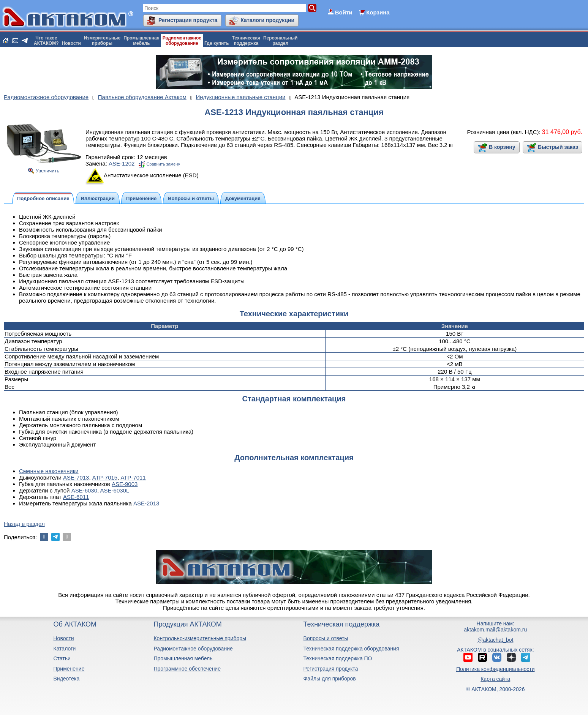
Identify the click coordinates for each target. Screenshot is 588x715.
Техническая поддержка (342, 624)
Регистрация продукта (188, 20)
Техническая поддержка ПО (338, 658)
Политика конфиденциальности (496, 669)
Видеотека (66, 679)
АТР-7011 (133, 477)
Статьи (62, 658)
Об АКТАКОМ (75, 624)
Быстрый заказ (558, 147)
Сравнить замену (163, 164)
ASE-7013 (76, 477)
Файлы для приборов (330, 679)
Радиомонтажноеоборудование (182, 41)
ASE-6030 (84, 490)
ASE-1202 (122, 163)
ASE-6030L (115, 490)
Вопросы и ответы (326, 638)
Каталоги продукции (267, 20)
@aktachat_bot (495, 640)
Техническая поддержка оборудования (351, 649)
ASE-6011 (76, 497)
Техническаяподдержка (246, 41)
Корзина (378, 12)
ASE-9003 (125, 484)
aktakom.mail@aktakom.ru (495, 630)
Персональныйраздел (280, 41)
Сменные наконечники (49, 471)
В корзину (502, 147)
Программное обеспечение (187, 669)
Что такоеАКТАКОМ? (46, 41)
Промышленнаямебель (141, 41)
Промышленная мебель (183, 658)
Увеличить (48, 171)
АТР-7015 (105, 477)
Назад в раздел (24, 524)
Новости (71, 43)
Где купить (217, 43)
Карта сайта (495, 679)
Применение (69, 669)
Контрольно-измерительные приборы (200, 638)
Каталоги (64, 649)
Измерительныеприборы (102, 41)
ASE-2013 (146, 503)
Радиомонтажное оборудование (193, 649)
